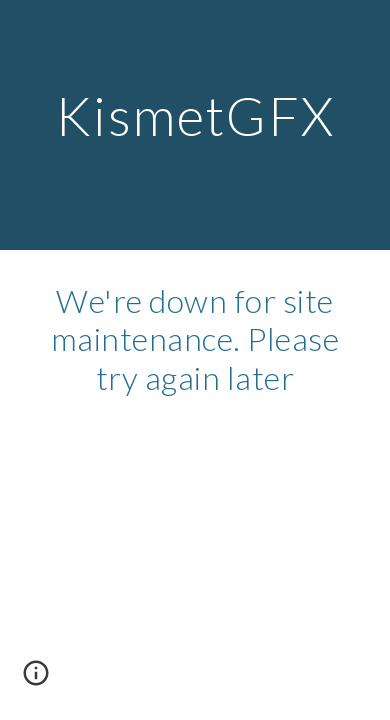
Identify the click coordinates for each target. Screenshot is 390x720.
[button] (36, 680)
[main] (195, 124)
